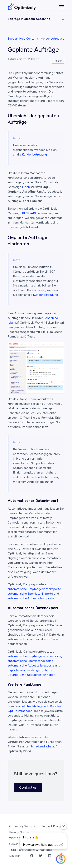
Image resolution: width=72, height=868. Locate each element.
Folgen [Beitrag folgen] (58, 61)
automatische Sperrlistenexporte (30, 661)
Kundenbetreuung (52, 39)
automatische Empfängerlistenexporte (34, 656)
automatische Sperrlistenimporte (30, 594)
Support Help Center (22, 39)
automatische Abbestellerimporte (31, 598)
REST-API (29, 213)
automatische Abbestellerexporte (31, 665)
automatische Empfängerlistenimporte (34, 589)
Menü (26, 187)
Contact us (28, 787)
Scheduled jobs (41, 746)
